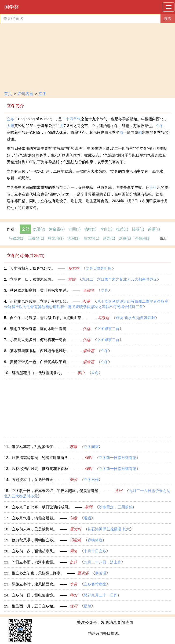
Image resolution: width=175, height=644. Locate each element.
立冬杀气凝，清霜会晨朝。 (34, 518)
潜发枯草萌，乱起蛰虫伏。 (34, 447)
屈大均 (75, 529)
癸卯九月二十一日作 (101, 595)
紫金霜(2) (57, 229)
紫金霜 (89, 351)
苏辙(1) (154, 229)
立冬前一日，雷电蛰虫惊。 (34, 595)
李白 (81, 373)
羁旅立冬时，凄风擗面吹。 (34, 584)
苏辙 (74, 447)
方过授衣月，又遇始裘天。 (34, 480)
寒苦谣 (101, 573)
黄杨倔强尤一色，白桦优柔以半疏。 (40, 362)
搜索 (168, 19)
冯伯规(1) (143, 238)
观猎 (87, 518)
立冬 (42, 94)
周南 (74, 551)
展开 (163, 238)
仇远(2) (39, 229)
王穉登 (89, 290)
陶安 (74, 595)
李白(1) (106, 229)
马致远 (104, 318)
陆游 (74, 480)
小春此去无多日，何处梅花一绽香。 (40, 340)
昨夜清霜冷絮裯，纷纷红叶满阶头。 (42, 458)
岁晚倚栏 (95, 540)
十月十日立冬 (95, 551)
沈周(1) (73, 238)
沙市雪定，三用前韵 (116, 507)
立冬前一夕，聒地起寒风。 (34, 551)
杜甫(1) (122, 229)
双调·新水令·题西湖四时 (136, 318)
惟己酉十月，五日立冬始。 (34, 606)
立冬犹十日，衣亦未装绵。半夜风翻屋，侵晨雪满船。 (57, 491)
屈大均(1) (91, 238)
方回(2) (74, 229)
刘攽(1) (125, 238)
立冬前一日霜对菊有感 (118, 458)
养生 (153, 187)
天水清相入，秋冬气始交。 (32, 268)
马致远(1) (17, 238)
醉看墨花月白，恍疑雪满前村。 (38, 373)
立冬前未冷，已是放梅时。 (34, 529)
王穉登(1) (36, 238)
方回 (72, 279)
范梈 (74, 562)
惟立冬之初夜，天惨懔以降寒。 (38, 573)
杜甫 (87, 301)
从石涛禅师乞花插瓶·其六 (109, 529)
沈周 (74, 606)
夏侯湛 (83, 573)
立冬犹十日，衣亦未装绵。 (32, 279)
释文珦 (74, 268)
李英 (74, 584)
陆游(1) (138, 229)
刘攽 (74, 518)
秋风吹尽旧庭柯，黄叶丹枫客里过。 (40, 290)
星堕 (87, 606)
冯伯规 (75, 540)
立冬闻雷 (91, 447)
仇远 (87, 329)
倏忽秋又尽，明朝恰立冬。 (34, 540)
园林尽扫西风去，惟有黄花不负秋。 (42, 469)
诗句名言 (25, 94)
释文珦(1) (56, 238)
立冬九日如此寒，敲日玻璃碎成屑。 (42, 507)
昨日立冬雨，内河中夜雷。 (34, 562)
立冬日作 (91, 480)
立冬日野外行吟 (99, 268)
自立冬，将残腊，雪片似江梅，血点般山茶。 (48, 318)
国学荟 (12, 7)
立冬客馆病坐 (95, 584)
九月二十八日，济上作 (103, 562)
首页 (8, 94)
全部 (25, 229)
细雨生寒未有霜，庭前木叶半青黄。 (40, 329)
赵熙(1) (109, 238)
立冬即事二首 (108, 329)
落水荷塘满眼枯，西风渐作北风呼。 (40, 351)
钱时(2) (90, 229)
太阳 (10, 126)
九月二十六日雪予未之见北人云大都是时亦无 (119, 279)
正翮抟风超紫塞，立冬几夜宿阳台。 (40, 301)
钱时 (89, 458)
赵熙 (89, 507)
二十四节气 (71, 119)
